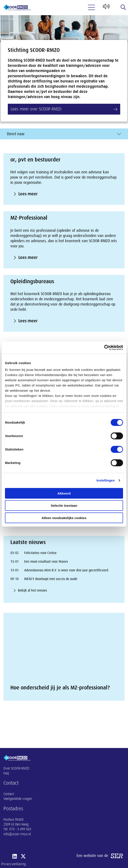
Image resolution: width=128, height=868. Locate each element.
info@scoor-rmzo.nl (17, 834)
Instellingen (106, 480)
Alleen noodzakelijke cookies (64, 518)
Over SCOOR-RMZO (16, 768)
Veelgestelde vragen (18, 799)
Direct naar (64, 134)
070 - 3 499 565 (20, 829)
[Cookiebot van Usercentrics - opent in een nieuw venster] (104, 348)
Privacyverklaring (14, 864)
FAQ (6, 773)
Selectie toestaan (64, 506)
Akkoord (64, 493)
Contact (9, 794)
